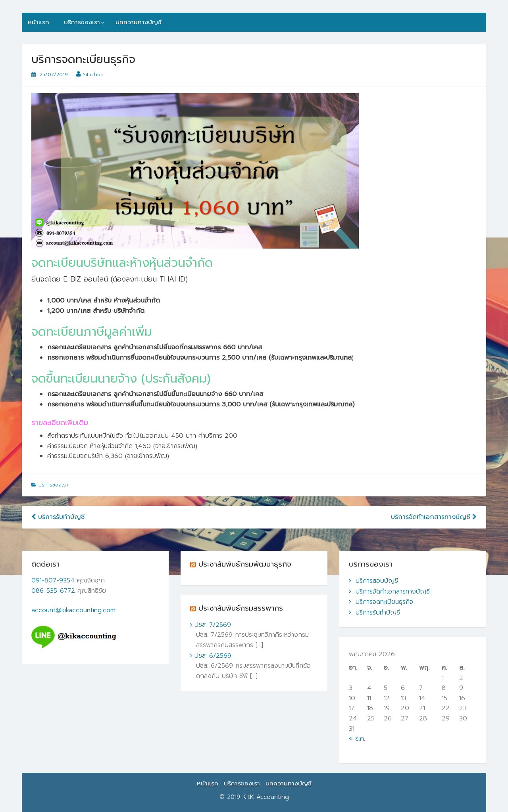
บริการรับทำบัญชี (58, 517)
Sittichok (93, 75)
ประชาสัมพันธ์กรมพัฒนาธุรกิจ (245, 564)
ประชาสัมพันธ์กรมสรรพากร (241, 608)
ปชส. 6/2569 (213, 656)
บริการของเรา (82, 22)
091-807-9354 (53, 580)
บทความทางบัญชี (139, 22)
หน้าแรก (38, 22)
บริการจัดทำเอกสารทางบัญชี (434, 517)
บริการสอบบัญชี (377, 581)
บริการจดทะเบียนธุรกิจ (384, 602)
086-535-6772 (53, 591)
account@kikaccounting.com (73, 610)
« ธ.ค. (357, 739)
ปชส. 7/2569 (213, 625)
